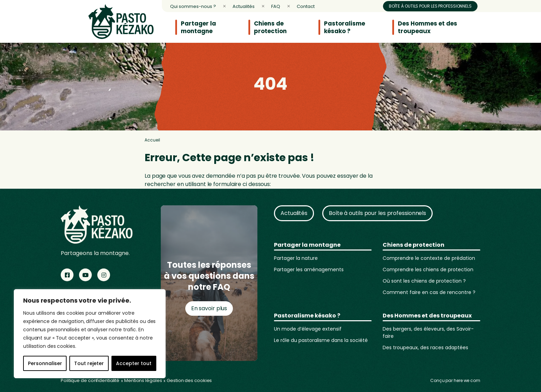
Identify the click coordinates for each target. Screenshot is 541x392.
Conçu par (455, 380)
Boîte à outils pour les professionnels (430, 6)
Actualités (294, 213)
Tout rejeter (89, 363)
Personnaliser (45, 363)
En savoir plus (209, 308)
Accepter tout (134, 363)
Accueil (152, 140)
